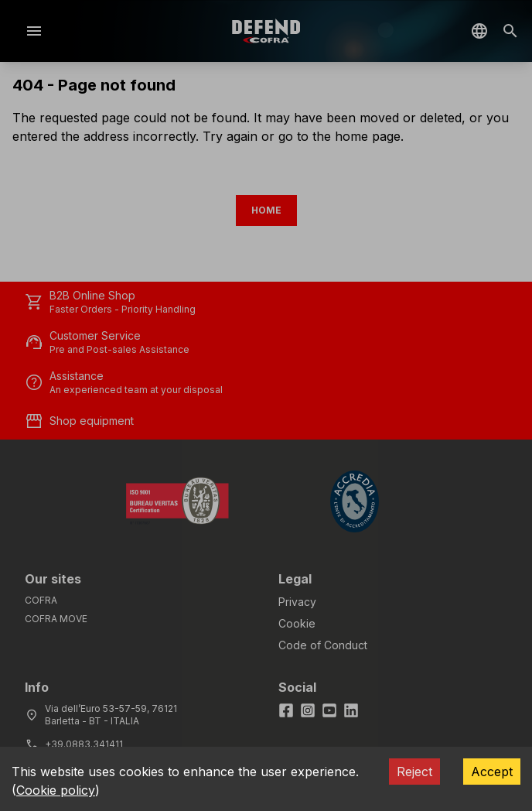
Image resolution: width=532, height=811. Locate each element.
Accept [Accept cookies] (492, 772)
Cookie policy (56, 790)
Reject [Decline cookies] (414, 772)
